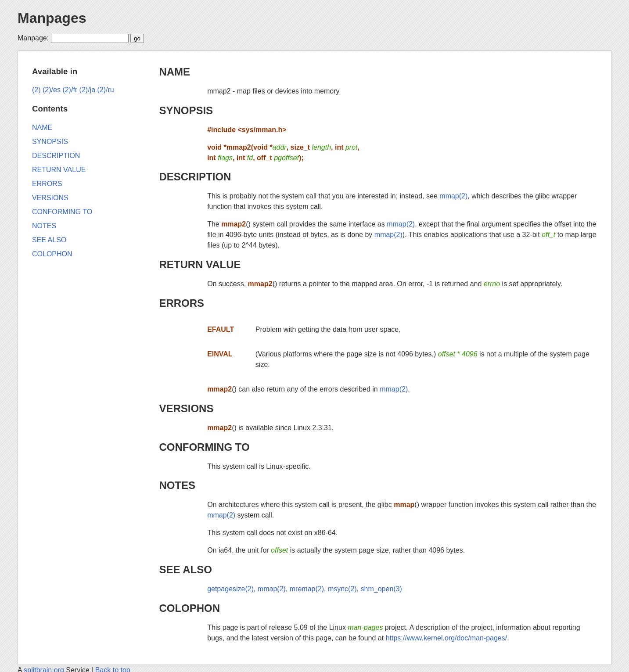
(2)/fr (70, 90)
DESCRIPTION (195, 177)
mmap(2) (453, 196)
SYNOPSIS (186, 110)
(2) (36, 90)
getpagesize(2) (230, 589)
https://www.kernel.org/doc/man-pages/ (447, 638)
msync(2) (342, 589)
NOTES (177, 485)
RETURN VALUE (200, 264)
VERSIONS (186, 408)
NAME (174, 72)
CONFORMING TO (204, 447)
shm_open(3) (381, 589)
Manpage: (33, 38)
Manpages (52, 18)
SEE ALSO (185, 570)
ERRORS (182, 303)
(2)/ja (87, 90)
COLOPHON (189, 608)
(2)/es (52, 90)
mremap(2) (307, 589)
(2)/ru (106, 90)
